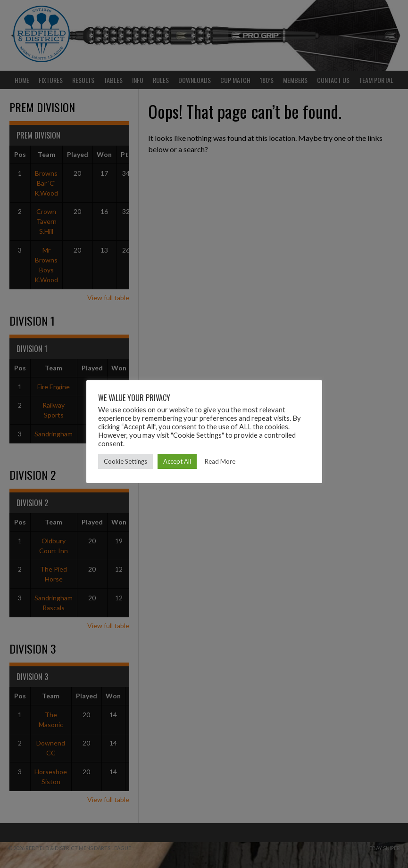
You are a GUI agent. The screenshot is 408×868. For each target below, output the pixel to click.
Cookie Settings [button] (125, 461)
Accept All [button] (177, 461)
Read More (220, 461)
